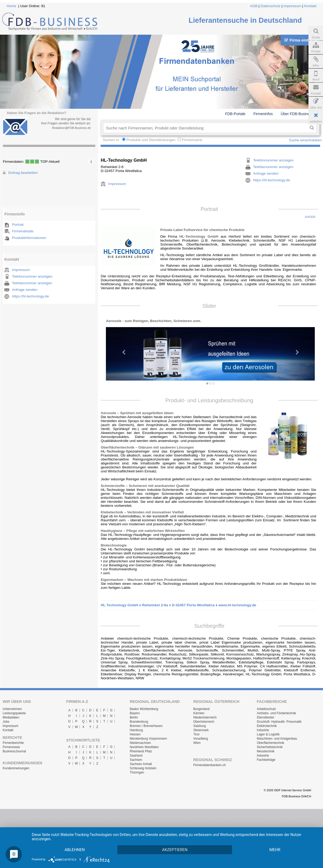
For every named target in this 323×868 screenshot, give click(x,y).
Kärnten (199, 713)
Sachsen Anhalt (141, 764)
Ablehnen (76, 840)
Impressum (292, 6)
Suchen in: (112, 140)
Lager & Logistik (268, 734)
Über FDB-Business (297, 114)
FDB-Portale (235, 114)
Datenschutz (271, 6)
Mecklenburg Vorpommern (148, 739)
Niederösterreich (205, 717)
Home (11, 6)
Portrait (18, 225)
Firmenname (192, 140)
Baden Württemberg (144, 709)
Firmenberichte (13, 743)
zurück (310, 217)
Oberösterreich (204, 722)
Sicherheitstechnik (270, 747)
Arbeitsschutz (266, 709)
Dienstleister (266, 717)
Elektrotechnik (267, 726)
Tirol (196, 734)
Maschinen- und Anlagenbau (277, 739)
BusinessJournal (14, 751)
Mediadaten (11, 717)
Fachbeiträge (266, 760)
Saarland (136, 756)
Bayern (135, 713)
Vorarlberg (201, 739)
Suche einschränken (305, 140)
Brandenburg (139, 722)
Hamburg (136, 730)
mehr (76, 849)
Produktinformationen (29, 238)
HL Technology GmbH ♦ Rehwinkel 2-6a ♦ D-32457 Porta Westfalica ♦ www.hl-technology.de (178, 605)
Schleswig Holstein (143, 768)
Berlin (134, 717)
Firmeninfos (263, 114)
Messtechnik (266, 751)
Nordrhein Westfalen (144, 747)
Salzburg (199, 726)
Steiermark (201, 730)
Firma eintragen (302, 40)
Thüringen (137, 772)
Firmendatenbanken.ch (210, 765)
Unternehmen (12, 709)
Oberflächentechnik (270, 743)
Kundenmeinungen (16, 768)
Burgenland (201, 709)
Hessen (135, 734)
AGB (254, 6)
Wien (197, 743)
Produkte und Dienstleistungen (151, 140)
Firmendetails (23, 231)
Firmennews (11, 747)
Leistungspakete (14, 713)
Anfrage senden (25, 290)
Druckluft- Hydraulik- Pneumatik (279, 722)
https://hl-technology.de (30, 296)
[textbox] (205, 128)
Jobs (6, 722)
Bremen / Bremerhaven (146, 726)
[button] (122, 350)
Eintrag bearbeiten (23, 173)
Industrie (263, 730)
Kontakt (310, 6)
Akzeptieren (180, 840)
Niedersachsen (140, 743)
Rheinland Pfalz (141, 751)
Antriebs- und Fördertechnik (276, 713)
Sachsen (136, 760)
